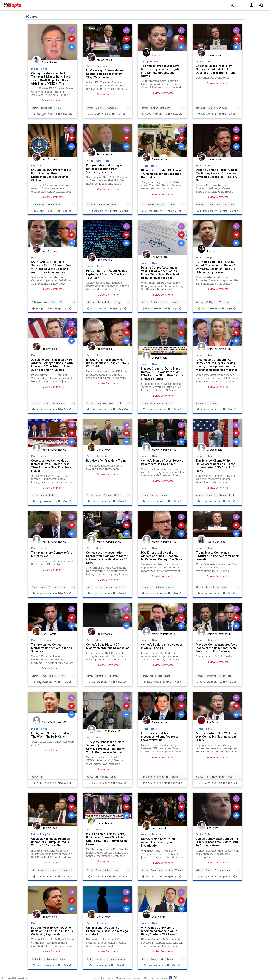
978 (53, 211)
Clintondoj (36, 959)
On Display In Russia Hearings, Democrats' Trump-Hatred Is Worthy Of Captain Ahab (51, 842)
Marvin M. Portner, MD (219, 349)
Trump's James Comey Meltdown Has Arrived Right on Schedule (52, 648)
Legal (222, 777)
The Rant (157, 55)
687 (218, 114)
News (144, 61)
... (128, 108)
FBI (109, 205)
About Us (120, 978)
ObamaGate (112, 108)
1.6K (163, 308)
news (115, 205)
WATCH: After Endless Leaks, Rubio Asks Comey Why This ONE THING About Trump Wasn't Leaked (107, 839)
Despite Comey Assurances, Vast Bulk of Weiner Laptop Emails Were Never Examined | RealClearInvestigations (161, 273)
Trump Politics (102, 66)
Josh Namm (159, 917)
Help (151, 978)
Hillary (214, 777)
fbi (206, 403)
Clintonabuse (38, 205)
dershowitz (211, 676)
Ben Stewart (104, 450)
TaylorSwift (46, 108)
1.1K (163, 211)
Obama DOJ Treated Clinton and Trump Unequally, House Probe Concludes (162, 174)
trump (164, 495)
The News (153, 61)
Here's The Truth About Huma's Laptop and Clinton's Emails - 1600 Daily (107, 274)
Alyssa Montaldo (216, 542)
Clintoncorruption (159, 302)
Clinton (145, 302)
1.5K (218, 783)
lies (157, 495)
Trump (57, 108)
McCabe (100, 108)
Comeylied (222, 108)
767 (108, 593)
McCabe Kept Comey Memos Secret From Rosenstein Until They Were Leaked (106, 74)
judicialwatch (58, 403)
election (109, 587)
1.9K (218, 211)
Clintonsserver (54, 205)
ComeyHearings (104, 870)
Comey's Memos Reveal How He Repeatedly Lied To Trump (162, 462)
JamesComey (212, 587)
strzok (231, 495)
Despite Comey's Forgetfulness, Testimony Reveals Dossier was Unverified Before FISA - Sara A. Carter (217, 175)
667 (163, 409)
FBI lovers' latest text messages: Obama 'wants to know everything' (160, 737)
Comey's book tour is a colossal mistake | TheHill (162, 646)
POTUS (117, 495)
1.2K (54, 308)
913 (218, 593)
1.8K (108, 308)
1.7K (53, 682)
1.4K (108, 211)
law (107, 959)
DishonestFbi (157, 403)
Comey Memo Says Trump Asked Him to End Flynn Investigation (158, 842)
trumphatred (66, 870)
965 (108, 783)
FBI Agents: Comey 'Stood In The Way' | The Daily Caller (50, 735)
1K (163, 682)
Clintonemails (148, 205)
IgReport (160, 587)
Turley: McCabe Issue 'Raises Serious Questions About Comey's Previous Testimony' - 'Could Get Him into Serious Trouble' (107, 749)
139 (54, 114)
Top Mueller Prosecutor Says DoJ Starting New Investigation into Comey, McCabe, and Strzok (162, 71)
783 (218, 501)
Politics (35, 69)
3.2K (162, 965)
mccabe (170, 587)
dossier (112, 403)
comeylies (101, 676)
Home (96, 978)
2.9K (53, 876)
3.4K (53, 965)
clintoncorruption (40, 870)
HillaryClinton (166, 959)
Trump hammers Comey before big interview (52, 554)
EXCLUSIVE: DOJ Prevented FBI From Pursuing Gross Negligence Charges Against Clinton (51, 175)
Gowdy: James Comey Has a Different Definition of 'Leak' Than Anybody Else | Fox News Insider (51, 466)
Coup (55, 302)
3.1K (108, 876)
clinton (200, 495)
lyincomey (113, 676)
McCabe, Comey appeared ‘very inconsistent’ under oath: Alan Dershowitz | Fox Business (217, 648)
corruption (101, 403)
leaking (213, 403)
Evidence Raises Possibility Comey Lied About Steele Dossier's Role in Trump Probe (216, 69)
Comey (35, 108)
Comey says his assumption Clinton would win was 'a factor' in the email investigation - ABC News (107, 558)
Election (219, 870)
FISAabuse (229, 205)
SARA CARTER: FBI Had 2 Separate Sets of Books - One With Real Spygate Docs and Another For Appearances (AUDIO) (51, 269)
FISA (219, 205)
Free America (104, 60)
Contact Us (161, 978)
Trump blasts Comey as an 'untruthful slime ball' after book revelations (217, 556)
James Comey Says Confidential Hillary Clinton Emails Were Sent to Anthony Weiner (217, 842)
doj (152, 587)
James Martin (105, 823)
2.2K (218, 876)
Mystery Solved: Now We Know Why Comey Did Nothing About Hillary (216, 737)
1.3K (163, 114)
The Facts (212, 722)
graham (169, 403)
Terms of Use (134, 978)
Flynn (153, 870)
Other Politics (101, 456)
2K (218, 308)
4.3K (164, 876)
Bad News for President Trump (106, 461)
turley (113, 777)
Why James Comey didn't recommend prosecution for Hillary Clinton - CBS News (160, 931)
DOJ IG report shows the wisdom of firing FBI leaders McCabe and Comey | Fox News (162, 556)
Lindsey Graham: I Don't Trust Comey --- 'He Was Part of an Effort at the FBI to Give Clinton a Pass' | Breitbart (162, 374)
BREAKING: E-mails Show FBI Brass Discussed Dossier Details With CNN (107, 363)
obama (222, 495)
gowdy (44, 495)
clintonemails (93, 302)
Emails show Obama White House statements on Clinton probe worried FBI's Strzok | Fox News (217, 466)
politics (159, 676)
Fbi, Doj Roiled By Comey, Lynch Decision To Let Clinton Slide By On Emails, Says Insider (52, 931)
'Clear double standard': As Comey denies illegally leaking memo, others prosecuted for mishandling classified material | (217, 365)
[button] (232, 5)
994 (108, 114)
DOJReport (211, 302)
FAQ (145, 978)
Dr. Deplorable (160, 358)
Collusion (201, 108)
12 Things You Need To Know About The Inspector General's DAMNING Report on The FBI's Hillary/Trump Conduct (216, 267)
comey (46, 302)
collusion (91, 205)
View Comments (53, 100)
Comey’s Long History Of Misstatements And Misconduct (108, 646)
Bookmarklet (107, 978)
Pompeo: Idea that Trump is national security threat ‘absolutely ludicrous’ (104, 169)
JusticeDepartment (160, 108)
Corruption (210, 257)
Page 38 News (50, 63)
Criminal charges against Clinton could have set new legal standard (107, 931)
